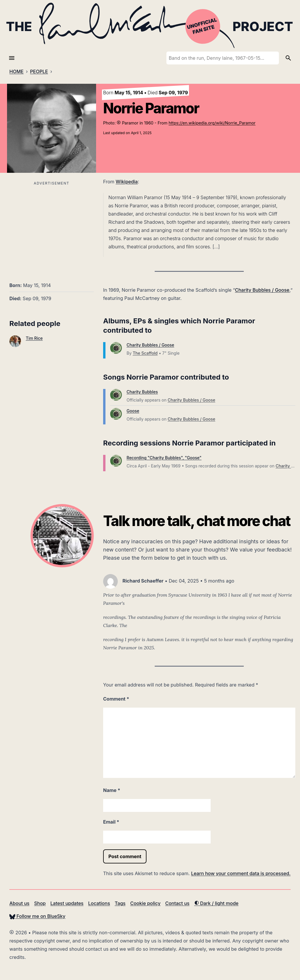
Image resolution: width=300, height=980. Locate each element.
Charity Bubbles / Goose (262, 290)
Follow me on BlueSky (37, 916)
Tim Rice (34, 338)
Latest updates (67, 903)
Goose (133, 411)
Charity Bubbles (142, 392)
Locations (99, 903)
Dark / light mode (216, 903)
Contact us (177, 903)
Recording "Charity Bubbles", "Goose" (164, 458)
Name (112, 790)
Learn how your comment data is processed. (241, 873)
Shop (40, 903)
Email (111, 822)
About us (19, 903)
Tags (120, 903)
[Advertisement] (52, 228)
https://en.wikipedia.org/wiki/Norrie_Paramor (212, 123)
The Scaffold (145, 353)
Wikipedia (127, 182)
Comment (116, 699)
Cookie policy (145, 903)
